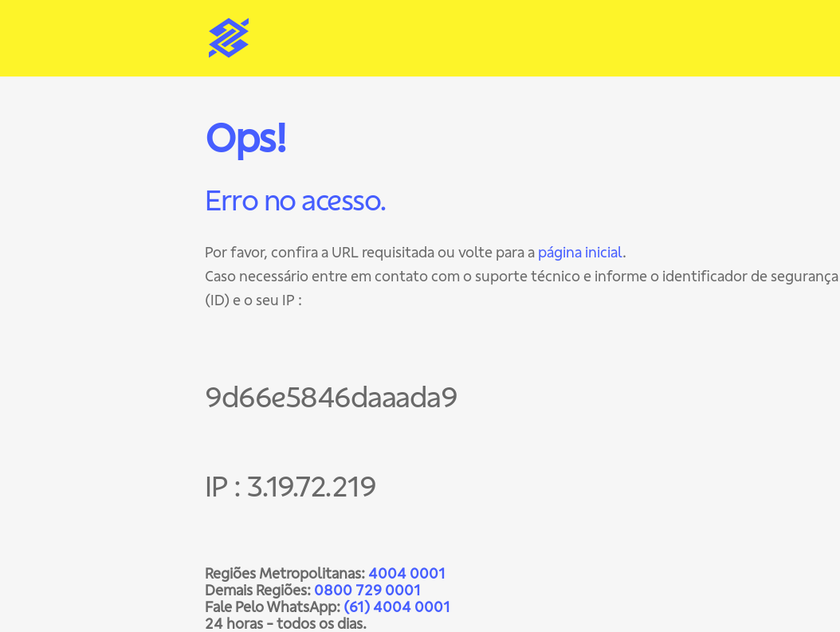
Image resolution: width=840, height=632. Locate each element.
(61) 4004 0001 (397, 607)
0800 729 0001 (367, 590)
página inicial (580, 252)
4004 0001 (407, 573)
